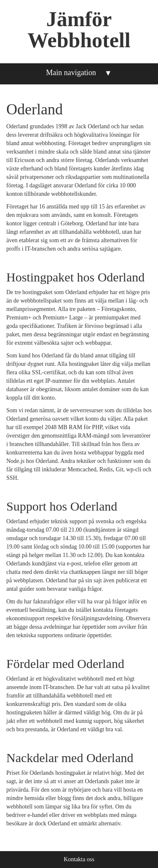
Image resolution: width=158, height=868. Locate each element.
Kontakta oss (79, 859)
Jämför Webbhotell (79, 30)
